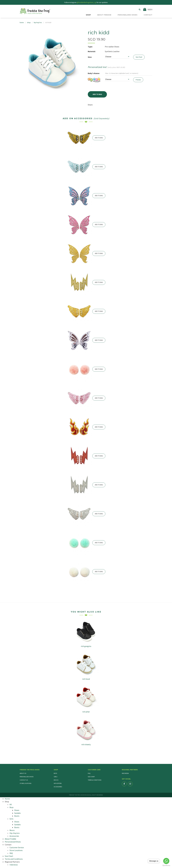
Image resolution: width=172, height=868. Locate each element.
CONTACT (148, 15)
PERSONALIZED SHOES (128, 15)
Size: (90, 57)
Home (7, 799)
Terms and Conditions (14, 859)
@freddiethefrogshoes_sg (86, 2)
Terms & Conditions (95, 780)
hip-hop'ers (38, 22)
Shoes (17, 810)
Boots (17, 816)
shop (29, 22)
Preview (138, 80)
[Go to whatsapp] (166, 861)
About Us (23, 773)
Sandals (17, 813)
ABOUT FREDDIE (104, 15)
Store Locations (26, 783)
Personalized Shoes (27, 777)
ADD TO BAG (99, 138)
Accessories (58, 787)
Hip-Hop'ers (58, 783)
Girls (55, 777)
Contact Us (24, 780)
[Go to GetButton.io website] (166, 866)
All (11, 804)
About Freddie (10, 839)
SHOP (88, 15)
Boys (55, 773)
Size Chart (139, 57)
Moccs (56, 780)
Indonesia (125, 773)
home (22, 22)
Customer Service (17, 847)
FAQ (89, 773)
